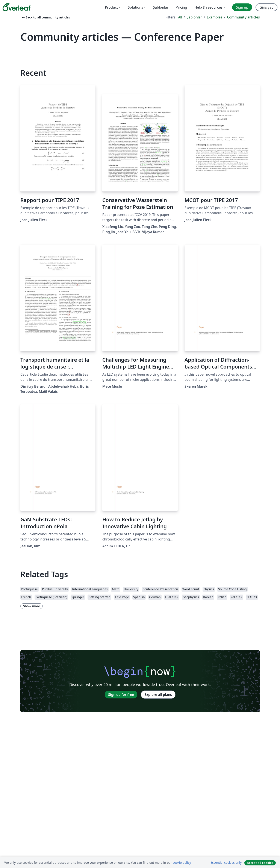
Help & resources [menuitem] (208, 7)
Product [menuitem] (111, 7)
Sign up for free (121, 695)
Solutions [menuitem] (135, 7)
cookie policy (182, 863)
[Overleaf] (17, 7)
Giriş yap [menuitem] (266, 7)
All (180, 17)
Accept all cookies (260, 863)
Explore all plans (158, 695)
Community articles (243, 17)
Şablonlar (194, 17)
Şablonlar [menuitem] (161, 7)
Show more (32, 606)
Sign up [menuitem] (242, 7)
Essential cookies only (226, 863)
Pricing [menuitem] (181, 7)
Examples (215, 17)
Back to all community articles (46, 17)
